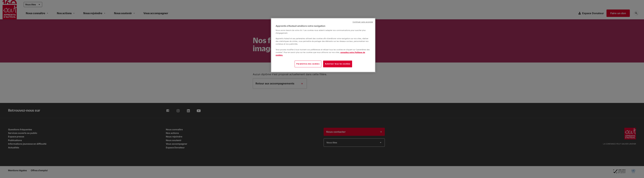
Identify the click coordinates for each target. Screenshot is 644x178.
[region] (323, 45)
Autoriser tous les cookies (338, 64)
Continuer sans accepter (363, 22)
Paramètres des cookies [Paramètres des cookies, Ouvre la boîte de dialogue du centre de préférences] (308, 64)
